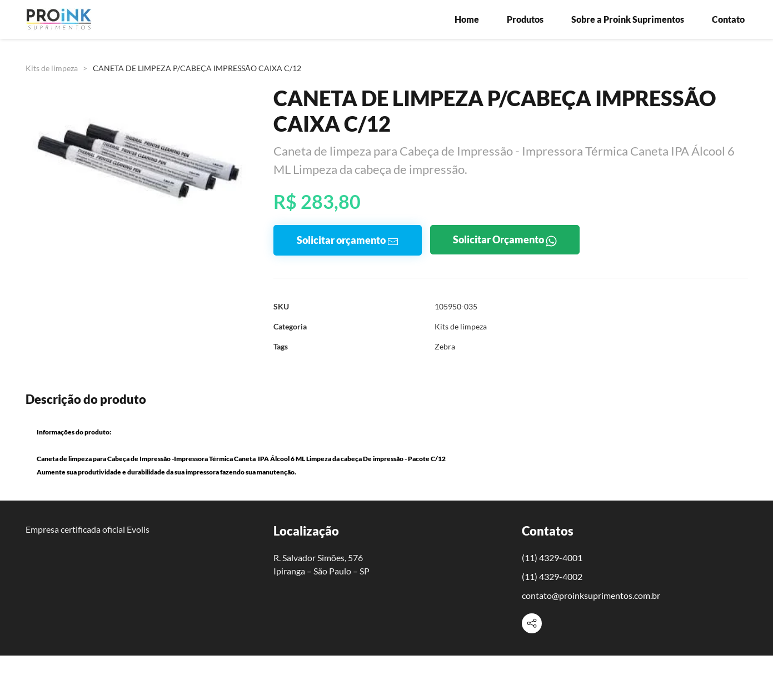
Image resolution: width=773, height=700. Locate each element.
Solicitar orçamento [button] (348, 240)
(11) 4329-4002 (552, 576)
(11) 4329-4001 (552, 557)
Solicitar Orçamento (505, 240)
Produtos (525, 19)
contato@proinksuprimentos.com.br (591, 595)
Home (467, 19)
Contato (728, 19)
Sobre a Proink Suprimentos (628, 19)
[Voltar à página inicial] (59, 19)
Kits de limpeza (52, 68)
